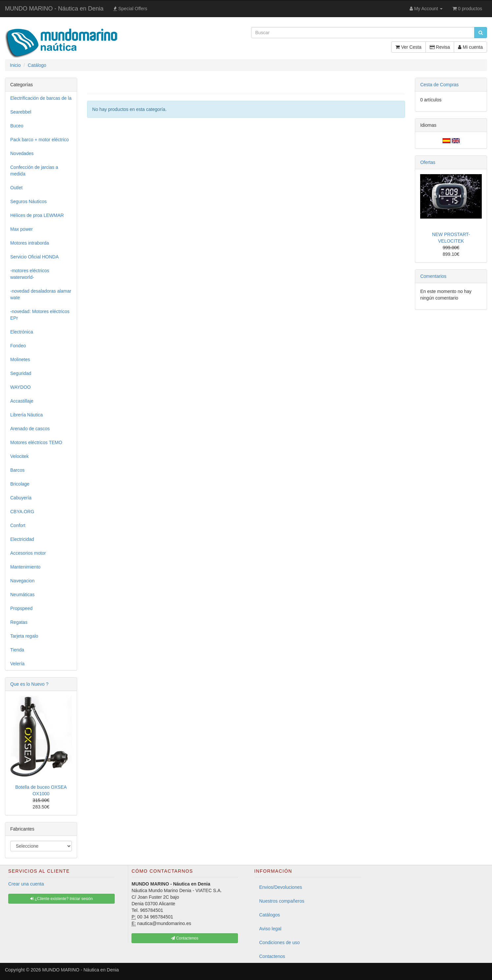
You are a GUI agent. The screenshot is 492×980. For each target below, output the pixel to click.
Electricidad (22, 539)
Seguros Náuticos (29, 201)
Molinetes (20, 359)
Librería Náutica (27, 415)
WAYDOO (20, 387)
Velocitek (19, 456)
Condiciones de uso (280, 942)
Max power (21, 229)
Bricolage (20, 484)
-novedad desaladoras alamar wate (41, 294)
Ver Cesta (408, 47)
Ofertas (428, 162)
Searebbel (21, 112)
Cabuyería (21, 498)
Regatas (19, 622)
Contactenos (272, 956)
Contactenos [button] (185, 938)
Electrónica (22, 332)
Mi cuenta (470, 47)
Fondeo (18, 346)
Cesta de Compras (439, 85)
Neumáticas (22, 595)
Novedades (22, 153)
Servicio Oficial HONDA (34, 257)
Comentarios (433, 276)
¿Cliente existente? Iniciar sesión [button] (61, 899)
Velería (17, 664)
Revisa (440, 47)
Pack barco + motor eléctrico (40, 140)
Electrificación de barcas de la (41, 98)
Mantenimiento (25, 567)
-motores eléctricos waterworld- (30, 274)
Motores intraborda (30, 243)
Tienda (17, 650)
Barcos (17, 470)
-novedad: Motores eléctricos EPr (40, 315)
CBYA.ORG (22, 512)
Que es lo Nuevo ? (29, 684)
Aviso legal (270, 929)
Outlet (16, 188)
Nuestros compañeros (282, 901)
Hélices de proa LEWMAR (37, 215)
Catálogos (270, 915)
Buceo (17, 126)
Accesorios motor (28, 553)
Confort (18, 525)
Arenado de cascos (30, 429)
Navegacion (22, 581)
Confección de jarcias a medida (34, 171)
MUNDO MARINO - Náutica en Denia (54, 9)
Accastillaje (22, 401)
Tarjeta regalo (24, 636)
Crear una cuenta (26, 884)
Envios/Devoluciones (281, 887)
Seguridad (21, 373)
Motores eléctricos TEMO (36, 442)
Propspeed (21, 608)
